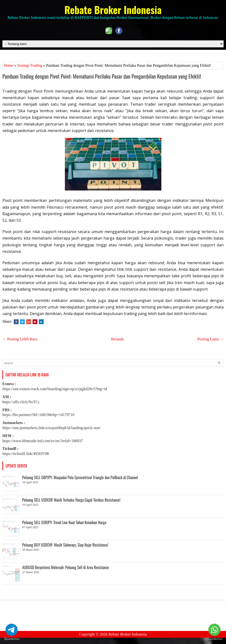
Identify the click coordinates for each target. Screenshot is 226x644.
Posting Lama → (211, 339)
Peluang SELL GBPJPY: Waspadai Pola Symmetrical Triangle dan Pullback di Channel (80, 477)
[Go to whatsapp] (214, 630)
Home (9, 65)
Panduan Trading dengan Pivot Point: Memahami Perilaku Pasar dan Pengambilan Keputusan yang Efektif (102, 76)
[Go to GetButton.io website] (12, 639)
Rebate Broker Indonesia (113, 10)
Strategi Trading (30, 65)
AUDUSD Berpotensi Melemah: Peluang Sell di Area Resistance (66, 567)
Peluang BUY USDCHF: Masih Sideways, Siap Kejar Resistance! (65, 545)
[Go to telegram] (12, 630)
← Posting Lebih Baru (20, 339)
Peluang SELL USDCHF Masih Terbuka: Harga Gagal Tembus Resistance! (71, 500)
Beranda (117, 339)
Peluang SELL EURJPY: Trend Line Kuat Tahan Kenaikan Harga (64, 522)
